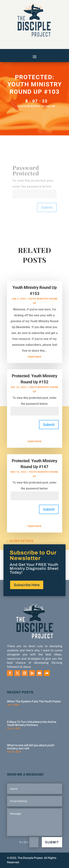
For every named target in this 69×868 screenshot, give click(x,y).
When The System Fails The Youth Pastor (34, 701)
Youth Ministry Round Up (37, 106)
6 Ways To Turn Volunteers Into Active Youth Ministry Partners (32, 723)
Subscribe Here (27, 585)
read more (34, 362)
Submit (47, 207)
